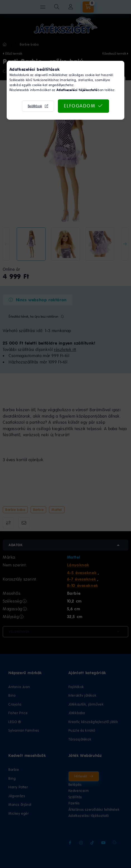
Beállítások (35, 106)
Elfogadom (80, 106)
